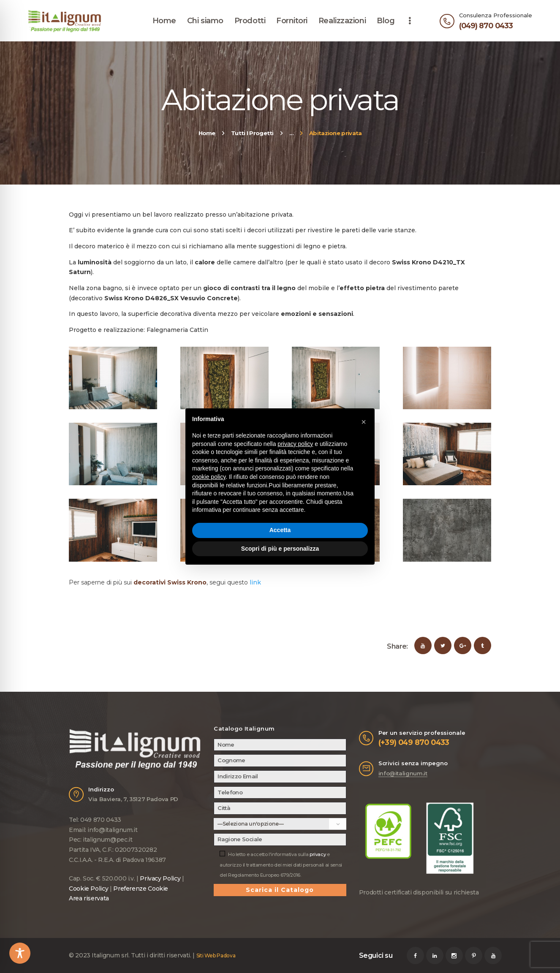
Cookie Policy (88, 889)
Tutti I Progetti (252, 133)
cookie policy (209, 477)
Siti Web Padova (216, 955)
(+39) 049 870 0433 (414, 742)
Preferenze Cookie (141, 889)
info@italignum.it (403, 773)
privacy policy (295, 444)
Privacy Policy (160, 878)
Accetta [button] (280, 530)
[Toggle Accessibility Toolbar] (20, 953)
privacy (318, 854)
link (255, 582)
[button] (364, 422)
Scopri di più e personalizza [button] (280, 549)
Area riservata (89, 898)
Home (207, 133)
